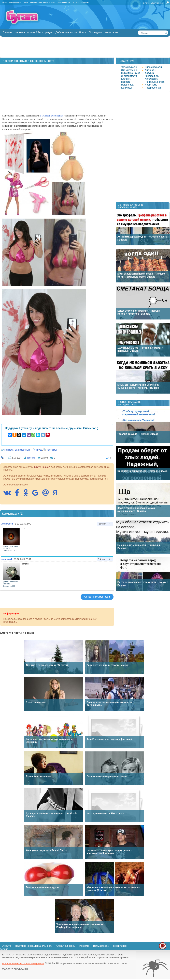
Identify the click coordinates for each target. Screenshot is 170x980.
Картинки (126, 79)
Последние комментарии (104, 32)
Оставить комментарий (97, 597)
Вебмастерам (101, 946)
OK (66, 2)
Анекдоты (150, 70)
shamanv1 (7, 559)
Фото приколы (129, 67)
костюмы (52, 450)
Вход (4, 2)
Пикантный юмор (131, 73)
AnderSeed (7, 524)
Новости (126, 82)
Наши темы (151, 85)
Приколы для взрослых (17, 450)
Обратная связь (158, 3)
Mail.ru (79, 2)
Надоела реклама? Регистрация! (34, 32)
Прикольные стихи (155, 82)
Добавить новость (66, 32)
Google (71, 2)
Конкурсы (126, 88)
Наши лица (127, 85)
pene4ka (31, 458)
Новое (83, 32)
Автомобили (152, 79)
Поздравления (153, 88)
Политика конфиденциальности (34, 946)
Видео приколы (153, 67)
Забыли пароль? (15, 2)
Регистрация (29, 2)
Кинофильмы (152, 76)
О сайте (6, 946)
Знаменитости (129, 76)
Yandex (86, 2)
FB (62, 2)
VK (58, 2)
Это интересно (129, 70)
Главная (7, 32)
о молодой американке (51, 116)
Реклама (146, 3)
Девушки (150, 73)
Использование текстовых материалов (23, 963)
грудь (39, 450)
